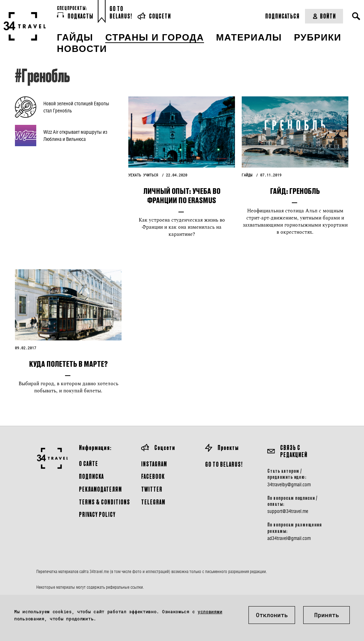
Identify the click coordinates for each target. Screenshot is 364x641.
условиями (210, 611)
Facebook (153, 476)
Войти (324, 16)
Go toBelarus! (121, 12)
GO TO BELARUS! (224, 464)
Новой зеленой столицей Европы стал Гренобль (76, 107)
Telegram (153, 502)
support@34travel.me (288, 511)
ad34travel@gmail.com (289, 538)
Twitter (152, 489)
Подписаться (282, 16)
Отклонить (272, 615)
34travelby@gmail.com (289, 484)
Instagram (154, 464)
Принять (327, 615)
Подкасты (75, 16)
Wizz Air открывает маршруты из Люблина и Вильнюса (75, 135)
